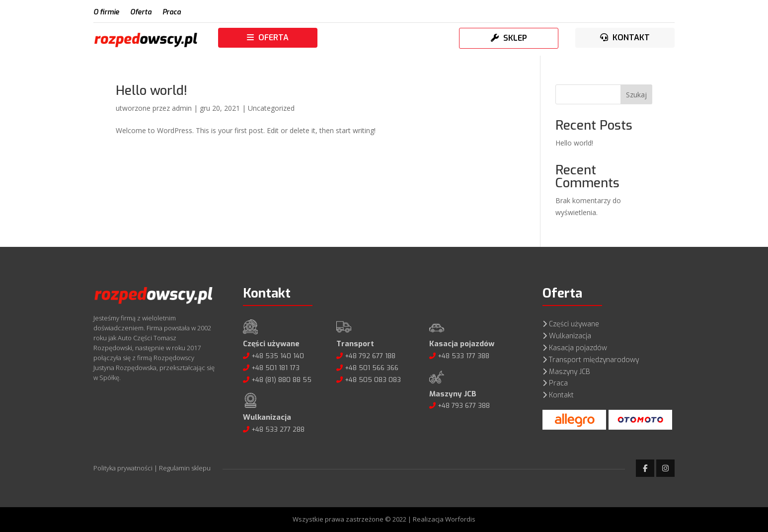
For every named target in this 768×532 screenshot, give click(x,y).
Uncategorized (271, 108)
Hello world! (152, 91)
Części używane (574, 324)
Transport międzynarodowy (594, 360)
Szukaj (636, 95)
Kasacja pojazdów (578, 348)
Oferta (141, 13)
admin (182, 108)
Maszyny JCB (570, 372)
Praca (172, 13)
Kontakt (561, 395)
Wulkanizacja (570, 336)
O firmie (106, 13)
